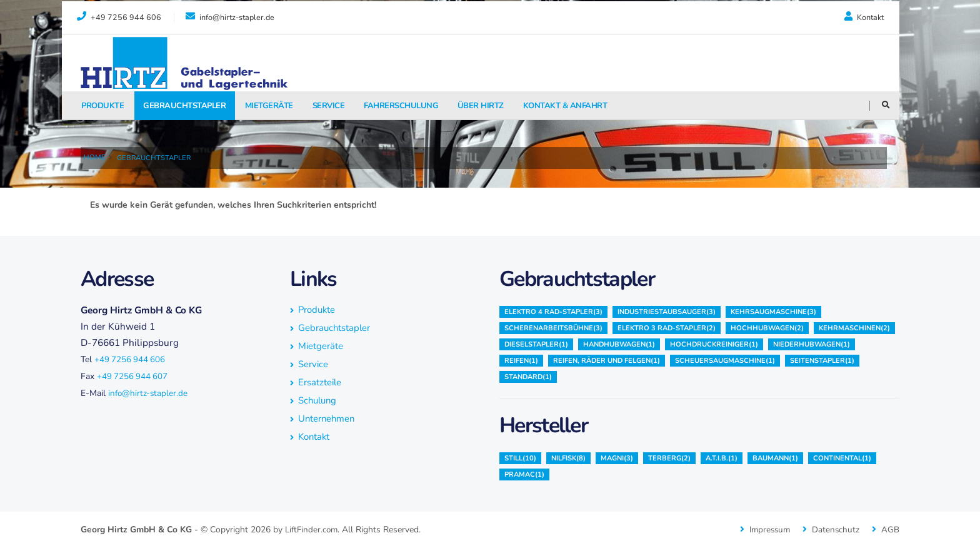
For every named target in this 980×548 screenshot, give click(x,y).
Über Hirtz (481, 106)
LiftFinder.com (313, 530)
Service (329, 106)
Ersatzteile (321, 382)
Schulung (319, 400)
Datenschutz (835, 530)
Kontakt (864, 17)
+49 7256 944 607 (133, 376)
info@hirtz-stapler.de (149, 393)
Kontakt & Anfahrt (565, 106)
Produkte (102, 106)
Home (95, 157)
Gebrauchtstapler (184, 106)
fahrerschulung (401, 106)
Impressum (767, 530)
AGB (890, 530)
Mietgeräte (269, 106)
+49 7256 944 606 (131, 359)
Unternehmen (328, 418)
